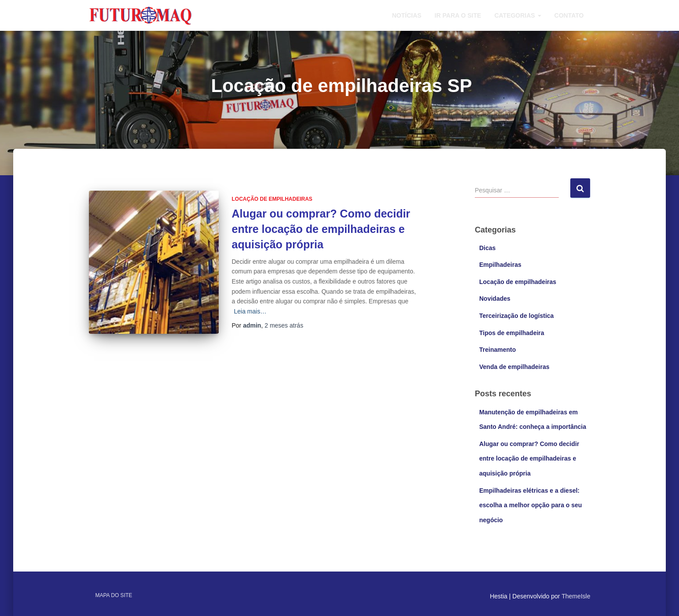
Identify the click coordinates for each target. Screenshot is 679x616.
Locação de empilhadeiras (272, 199)
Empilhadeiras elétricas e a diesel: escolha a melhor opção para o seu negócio (530, 505)
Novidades (495, 299)
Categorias (518, 15)
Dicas (487, 248)
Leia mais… (250, 311)
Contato (569, 15)
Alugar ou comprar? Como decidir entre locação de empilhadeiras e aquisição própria (321, 229)
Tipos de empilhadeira (512, 333)
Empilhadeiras (500, 265)
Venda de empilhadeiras (514, 367)
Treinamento (497, 350)
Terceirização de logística (516, 316)
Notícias (407, 15)
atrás (284, 325)
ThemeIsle (576, 596)
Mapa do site (114, 595)
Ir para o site (458, 15)
